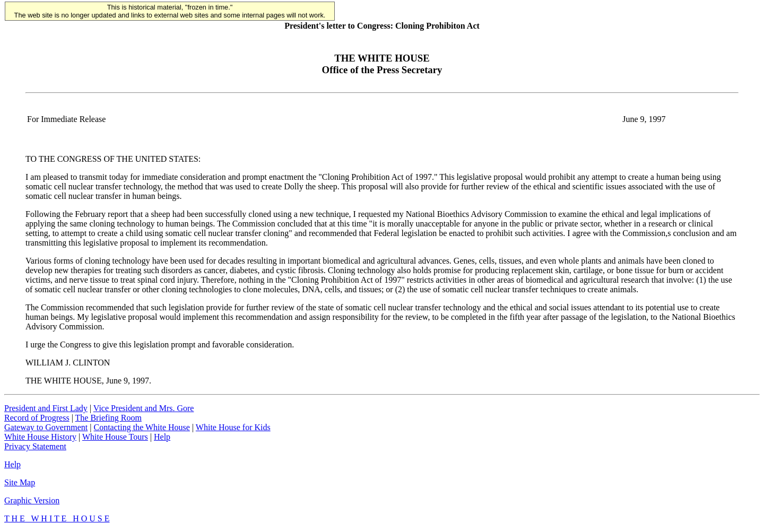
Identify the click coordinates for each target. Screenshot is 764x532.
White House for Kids (233, 427)
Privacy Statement (35, 446)
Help (162, 437)
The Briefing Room (108, 418)
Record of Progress (37, 418)
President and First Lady (46, 408)
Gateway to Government (46, 427)
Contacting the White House (141, 427)
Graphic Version (32, 500)
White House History (40, 437)
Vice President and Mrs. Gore (144, 408)
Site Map (20, 482)
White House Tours (115, 437)
